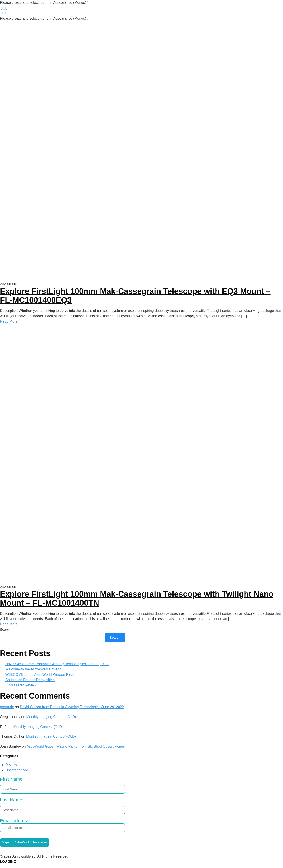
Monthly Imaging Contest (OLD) (51, 717)
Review (11, 765)
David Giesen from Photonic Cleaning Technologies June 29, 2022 (57, 664)
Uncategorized (17, 770)
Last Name (11, 800)
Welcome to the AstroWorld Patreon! (34, 669)
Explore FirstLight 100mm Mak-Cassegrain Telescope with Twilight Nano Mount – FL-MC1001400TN (137, 598)
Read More (9, 321)
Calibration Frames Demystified (30, 680)
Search (5, 629)
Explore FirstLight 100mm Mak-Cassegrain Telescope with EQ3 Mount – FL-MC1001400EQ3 (135, 296)
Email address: (62, 825)
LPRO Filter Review (21, 685)
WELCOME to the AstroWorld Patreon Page (40, 675)
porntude (7, 707)
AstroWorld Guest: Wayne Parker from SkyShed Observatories (76, 746)
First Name (11, 779)
